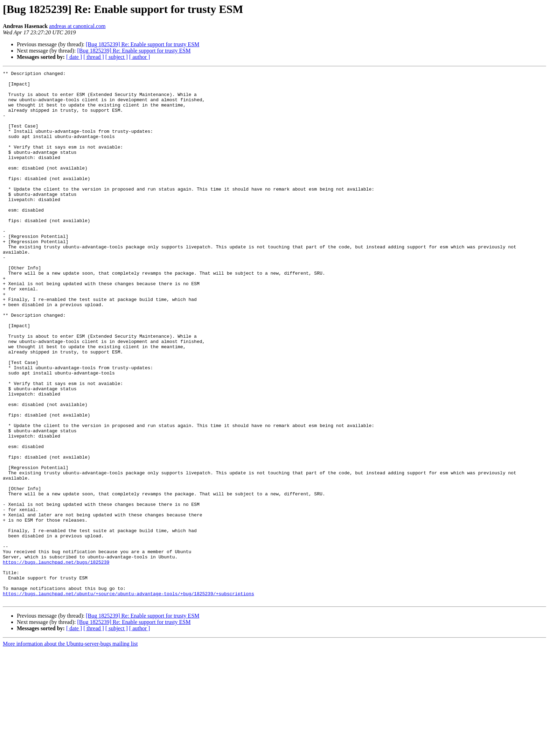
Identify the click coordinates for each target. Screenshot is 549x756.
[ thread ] (94, 57)
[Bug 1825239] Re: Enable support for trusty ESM (143, 44)
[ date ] (74, 57)
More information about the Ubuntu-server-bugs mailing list (70, 750)
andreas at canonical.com (77, 26)
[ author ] (140, 57)
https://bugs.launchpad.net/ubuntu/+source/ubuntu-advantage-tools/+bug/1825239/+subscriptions (128, 699)
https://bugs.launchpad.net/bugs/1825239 (56, 661)
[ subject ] (117, 57)
